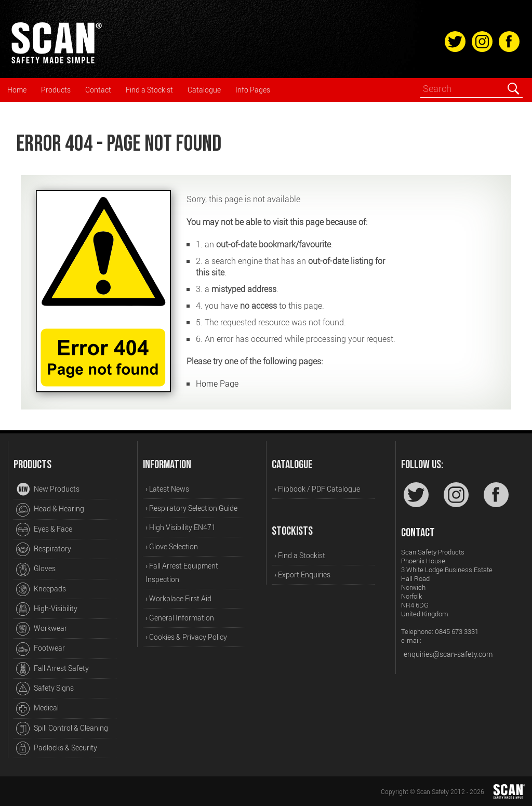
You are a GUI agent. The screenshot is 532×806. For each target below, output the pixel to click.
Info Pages (253, 90)
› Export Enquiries (302, 574)
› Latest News (167, 489)
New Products (48, 490)
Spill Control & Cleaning (62, 729)
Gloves (36, 570)
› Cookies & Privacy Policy (186, 637)
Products (56, 90)
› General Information (180, 618)
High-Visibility (47, 609)
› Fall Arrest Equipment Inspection (182, 572)
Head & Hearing (50, 510)
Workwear (42, 629)
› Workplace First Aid (178, 598)
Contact (98, 90)
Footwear (41, 649)
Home (17, 90)
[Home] (56, 62)
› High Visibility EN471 (181, 527)
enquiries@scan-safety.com (448, 654)
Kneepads (41, 589)
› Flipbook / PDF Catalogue (317, 489)
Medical (37, 709)
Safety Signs (45, 689)
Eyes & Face (44, 530)
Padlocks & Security (57, 748)
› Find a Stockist (300, 555)
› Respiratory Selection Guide (191, 508)
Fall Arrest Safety (52, 669)
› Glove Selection (172, 546)
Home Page (217, 384)
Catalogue (204, 90)
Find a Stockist (149, 90)
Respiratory (44, 549)
